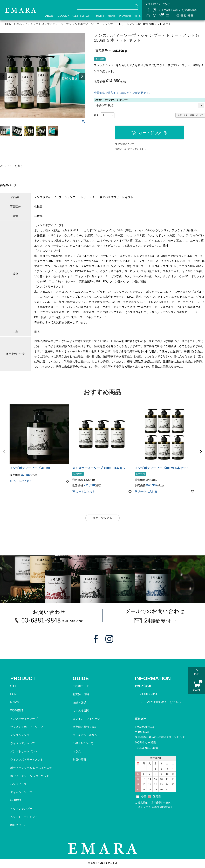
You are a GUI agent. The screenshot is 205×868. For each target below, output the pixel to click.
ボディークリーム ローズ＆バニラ (31, 768)
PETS (136, 16)
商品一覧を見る (102, 518)
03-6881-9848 (185, 16)
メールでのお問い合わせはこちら (160, 702)
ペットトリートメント (24, 817)
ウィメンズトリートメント (27, 760)
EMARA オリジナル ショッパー (112, 100)
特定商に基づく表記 (85, 727)
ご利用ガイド (81, 686)
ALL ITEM (76, 16)
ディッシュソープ (21, 792)
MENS (110, 16)
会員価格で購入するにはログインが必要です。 (123, 93)
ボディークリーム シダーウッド (30, 776)
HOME (99, 16)
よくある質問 (81, 711)
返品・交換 (79, 702)
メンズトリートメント (24, 751)
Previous (3, 76)
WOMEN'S (17, 711)
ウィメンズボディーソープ (27, 727)
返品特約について (125, 144)
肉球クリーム (18, 825)
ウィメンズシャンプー (24, 743)
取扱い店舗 (79, 760)
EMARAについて (83, 743)
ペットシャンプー (21, 809)
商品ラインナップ (27, 24)
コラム (77, 751)
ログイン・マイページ (86, 719)
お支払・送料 (81, 694)
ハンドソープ (18, 784)
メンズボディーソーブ (55, 24)
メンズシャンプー (21, 735)
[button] (4, 452)
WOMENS (123, 16)
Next (82, 76)
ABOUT (48, 16)
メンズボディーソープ (24, 719)
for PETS (16, 800)
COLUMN (62, 16)
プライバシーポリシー (86, 735)
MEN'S (14, 702)
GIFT (88, 16)
